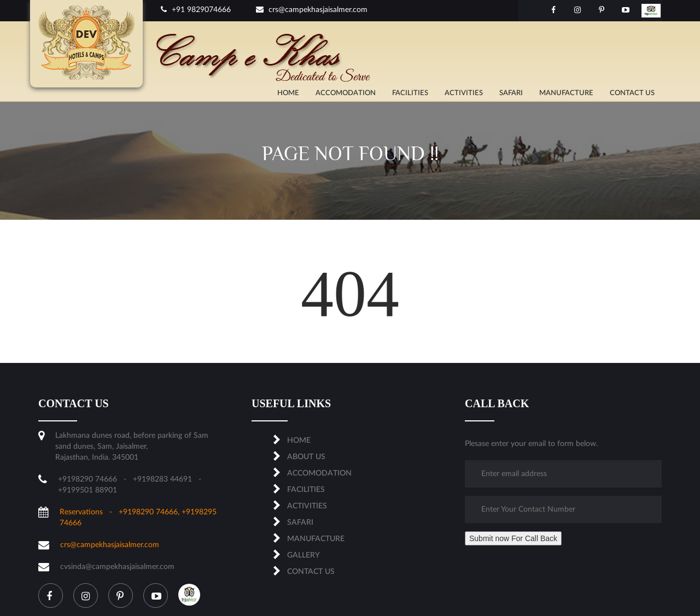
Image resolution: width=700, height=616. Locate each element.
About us (306, 457)
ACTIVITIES (464, 93)
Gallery (304, 555)
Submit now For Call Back (513, 538)
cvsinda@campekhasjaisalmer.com (117, 567)
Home (288, 93)
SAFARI (511, 93)
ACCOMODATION (346, 93)
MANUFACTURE (566, 93)
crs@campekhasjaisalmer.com (312, 10)
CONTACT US (632, 93)
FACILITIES (410, 93)
